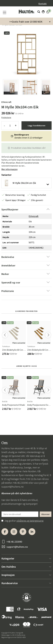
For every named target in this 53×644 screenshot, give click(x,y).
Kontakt (43, 4)
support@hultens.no (13, 487)
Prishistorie (6, 117)
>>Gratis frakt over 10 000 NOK (26, 22)
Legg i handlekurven (37, 126)
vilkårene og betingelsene (30, 521)
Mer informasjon (9, 169)
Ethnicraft (6, 102)
